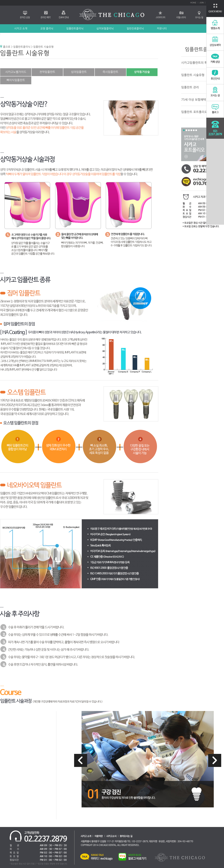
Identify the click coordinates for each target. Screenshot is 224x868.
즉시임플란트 (111, 72)
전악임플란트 (47, 72)
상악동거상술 (142, 72)
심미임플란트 (79, 72)
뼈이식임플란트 (16, 80)
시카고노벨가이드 (16, 72)
